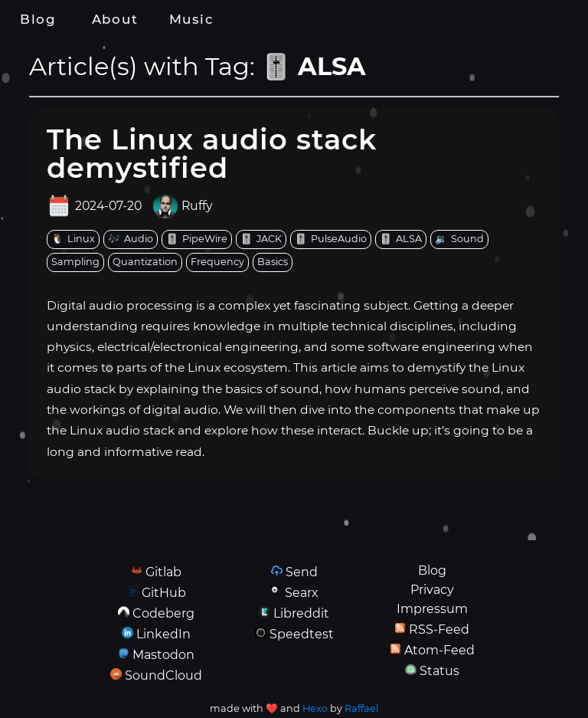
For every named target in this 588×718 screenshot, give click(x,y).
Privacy (432, 590)
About (115, 19)
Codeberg (163, 613)
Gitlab (163, 572)
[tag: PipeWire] (197, 239)
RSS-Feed (439, 629)
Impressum (432, 609)
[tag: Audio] (131, 239)
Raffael (361, 708)
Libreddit (301, 613)
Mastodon (163, 655)
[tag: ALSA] (401, 239)
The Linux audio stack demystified (212, 153)
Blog (38, 19)
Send (302, 572)
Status (439, 671)
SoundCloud (163, 675)
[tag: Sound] (459, 239)
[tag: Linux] (73, 239)
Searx (302, 593)
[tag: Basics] (273, 262)
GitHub (164, 593)
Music (191, 19)
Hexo (315, 708)
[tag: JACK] (261, 239)
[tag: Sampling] (75, 262)
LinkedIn (163, 634)
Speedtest (302, 634)
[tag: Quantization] (145, 262)
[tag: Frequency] (217, 262)
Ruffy (197, 206)
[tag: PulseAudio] (331, 239)
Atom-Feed (439, 650)
